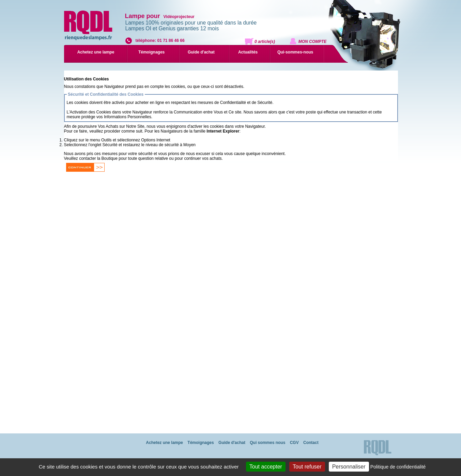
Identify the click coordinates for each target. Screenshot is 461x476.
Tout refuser (307, 467)
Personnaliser (349, 467)
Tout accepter (266, 467)
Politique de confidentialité (398, 467)
